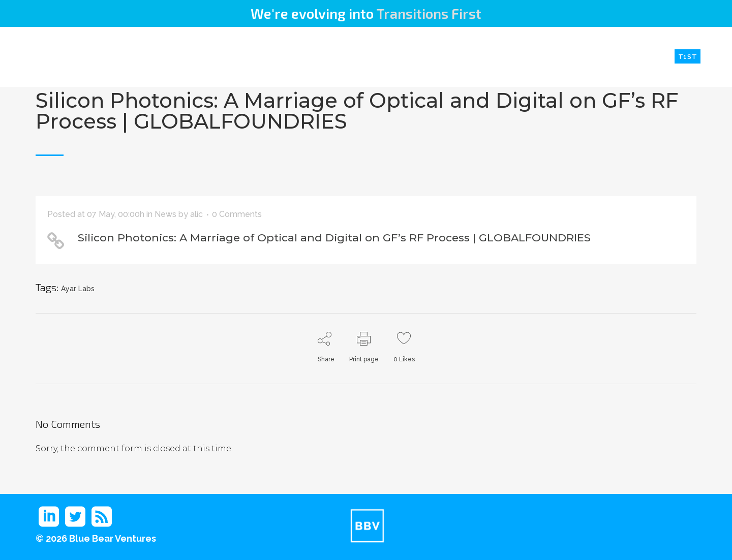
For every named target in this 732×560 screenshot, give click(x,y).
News (165, 214)
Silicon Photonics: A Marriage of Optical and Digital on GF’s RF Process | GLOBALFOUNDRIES (357, 111)
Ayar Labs (78, 289)
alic (196, 214)
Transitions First (429, 13)
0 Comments (237, 214)
